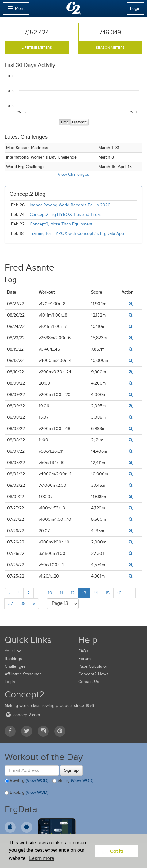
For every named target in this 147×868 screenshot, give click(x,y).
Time (65, 122)
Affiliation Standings (23, 674)
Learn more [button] (42, 858)
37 (11, 603)
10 (50, 593)
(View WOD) (37, 780)
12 (73, 593)
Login (135, 8)
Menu (16, 10)
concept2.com (22, 715)
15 (108, 593)
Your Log (13, 651)
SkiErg (73, 781)
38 (23, 603)
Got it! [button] (117, 851)
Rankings (13, 659)
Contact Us (89, 682)
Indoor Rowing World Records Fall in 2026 (70, 205)
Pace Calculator (93, 666)
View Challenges (73, 174)
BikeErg (26, 793)
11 (61, 593)
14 (96, 593)
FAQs (83, 651)
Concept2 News (93, 674)
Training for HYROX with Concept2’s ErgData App (77, 234)
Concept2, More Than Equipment (61, 224)
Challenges (15, 666)
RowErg (26, 781)
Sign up (71, 770)
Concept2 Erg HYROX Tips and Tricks (66, 215)
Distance (79, 122)
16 (119, 593)
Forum (84, 659)
